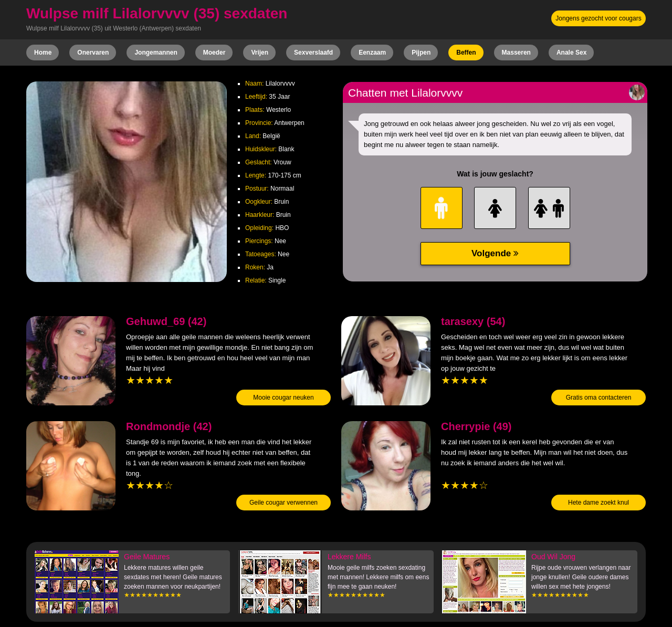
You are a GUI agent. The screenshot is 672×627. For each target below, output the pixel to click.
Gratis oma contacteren (599, 398)
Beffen (466, 53)
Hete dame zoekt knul (598, 503)
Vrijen (260, 53)
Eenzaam (372, 53)
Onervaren (93, 53)
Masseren (516, 53)
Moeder (214, 53)
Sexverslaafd (313, 53)
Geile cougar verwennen (283, 503)
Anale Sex (571, 53)
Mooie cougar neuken (283, 398)
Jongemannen (156, 53)
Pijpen (421, 53)
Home (43, 53)
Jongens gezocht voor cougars (598, 18)
